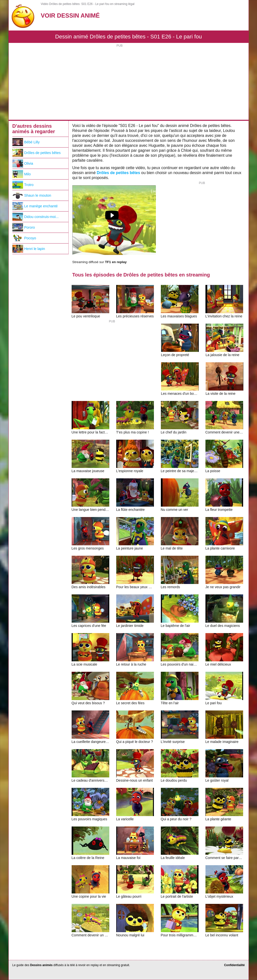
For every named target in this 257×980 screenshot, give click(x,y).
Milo (22, 174)
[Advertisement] (129, 83)
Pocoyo (24, 238)
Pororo (24, 227)
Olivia (23, 163)
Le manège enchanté (35, 206)
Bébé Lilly (26, 142)
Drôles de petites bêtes (118, 173)
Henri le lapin (29, 249)
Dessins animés (42, 965)
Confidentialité (234, 965)
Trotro (23, 185)
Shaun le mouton (32, 195)
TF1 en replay (116, 262)
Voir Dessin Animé (70, 15)
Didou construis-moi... (36, 217)
